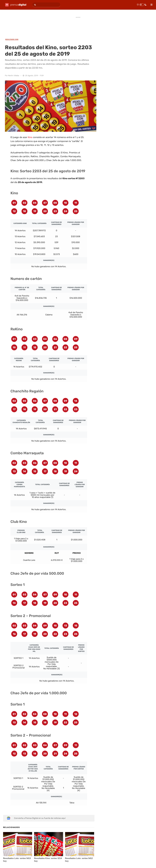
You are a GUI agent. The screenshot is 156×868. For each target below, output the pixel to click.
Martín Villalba (14, 76)
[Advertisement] (78, 25)
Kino (30, 137)
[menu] (150, 4)
